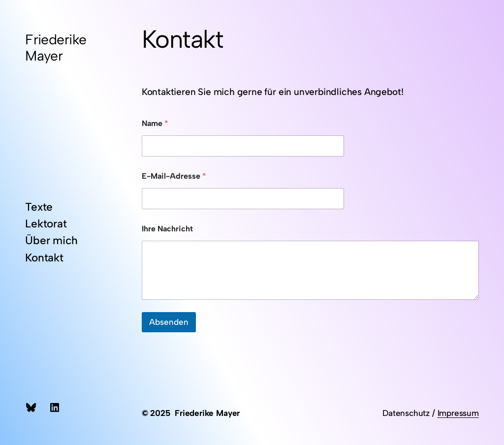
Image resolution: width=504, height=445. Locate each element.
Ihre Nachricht (167, 229)
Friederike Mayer (56, 47)
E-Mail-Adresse (174, 176)
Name (155, 123)
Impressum (458, 413)
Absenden (169, 322)
